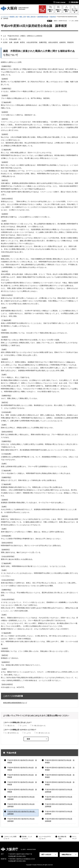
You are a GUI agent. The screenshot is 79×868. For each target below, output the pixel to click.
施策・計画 (23, 17)
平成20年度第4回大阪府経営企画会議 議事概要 (60, 769)
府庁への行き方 (46, 855)
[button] (59, 2)
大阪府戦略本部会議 (43, 17)
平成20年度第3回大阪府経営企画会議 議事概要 (22, 769)
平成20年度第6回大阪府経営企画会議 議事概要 (60, 776)
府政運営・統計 (14, 17)
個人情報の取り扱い (62, 838)
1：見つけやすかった (12, 733)
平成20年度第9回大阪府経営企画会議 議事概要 (22, 791)
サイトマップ (74, 838)
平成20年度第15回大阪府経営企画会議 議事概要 (22, 813)
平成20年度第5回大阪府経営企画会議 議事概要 (22, 776)
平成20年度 (53, 17)
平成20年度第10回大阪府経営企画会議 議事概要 (59, 791)
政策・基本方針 (31, 17)
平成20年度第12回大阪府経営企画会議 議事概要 (59, 798)
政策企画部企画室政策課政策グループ (15, 703)
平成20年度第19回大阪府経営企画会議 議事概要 (59, 820)
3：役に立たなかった (39, 726)
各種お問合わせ (67, 855)
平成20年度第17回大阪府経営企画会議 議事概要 (59, 813)
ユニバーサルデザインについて (45, 838)
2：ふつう (23, 726)
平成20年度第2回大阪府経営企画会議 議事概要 (60, 761)
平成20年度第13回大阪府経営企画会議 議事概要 (22, 805)
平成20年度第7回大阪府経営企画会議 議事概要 (22, 783)
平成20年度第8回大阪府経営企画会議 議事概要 (60, 783)
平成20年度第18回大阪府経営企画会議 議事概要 (22, 820)
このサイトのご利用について (10, 838)
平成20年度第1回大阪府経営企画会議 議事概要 (22, 761)
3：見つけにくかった (43, 733)
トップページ (5, 17)
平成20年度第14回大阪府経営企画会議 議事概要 (59, 805)
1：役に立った (10, 726)
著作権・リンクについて (27, 838)
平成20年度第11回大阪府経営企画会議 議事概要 (22, 798)
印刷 (51, 21)
